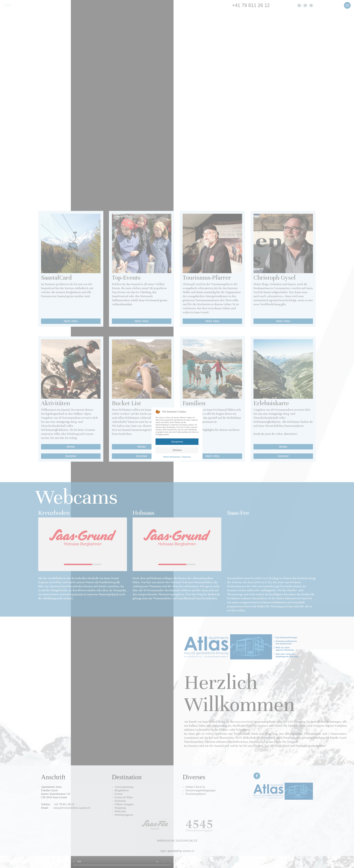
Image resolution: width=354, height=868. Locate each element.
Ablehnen (177, 450)
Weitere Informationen (172, 457)
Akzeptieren (177, 442)
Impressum (187, 457)
